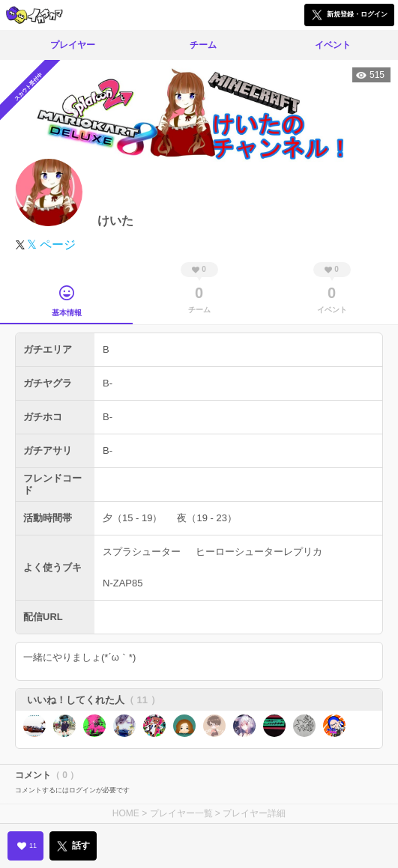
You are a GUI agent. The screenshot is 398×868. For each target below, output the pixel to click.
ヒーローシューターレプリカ (259, 552)
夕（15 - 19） (132, 518)
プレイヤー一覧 (181, 813)
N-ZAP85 (123, 583)
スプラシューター (142, 552)
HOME (126, 813)
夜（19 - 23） (206, 518)
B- (108, 383)
